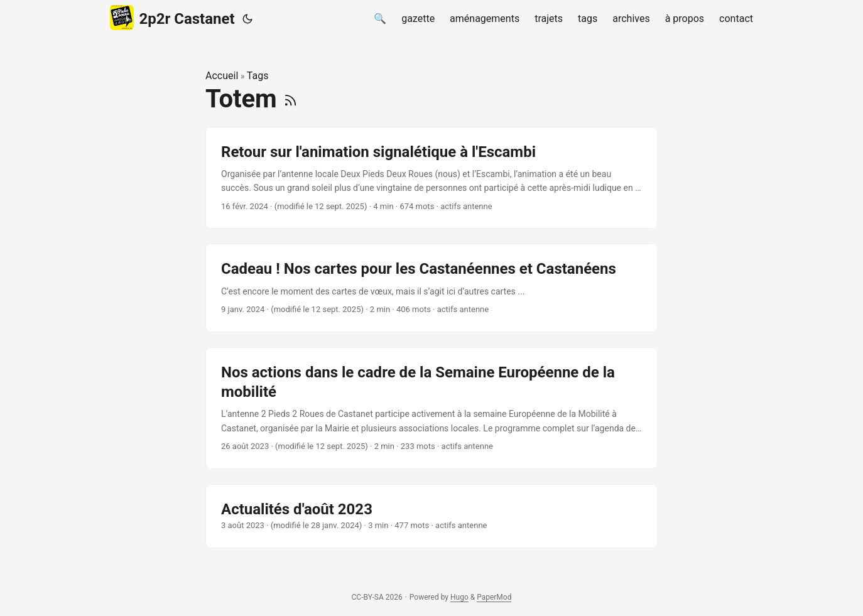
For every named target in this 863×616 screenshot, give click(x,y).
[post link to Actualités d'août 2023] (431, 516)
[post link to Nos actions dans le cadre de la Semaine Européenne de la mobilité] (431, 408)
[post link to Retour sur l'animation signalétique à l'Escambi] (431, 178)
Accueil (222, 76)
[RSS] (290, 99)
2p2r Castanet (172, 18)
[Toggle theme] (247, 19)
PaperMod (494, 597)
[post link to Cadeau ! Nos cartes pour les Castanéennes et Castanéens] (431, 288)
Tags (258, 76)
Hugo (459, 597)
